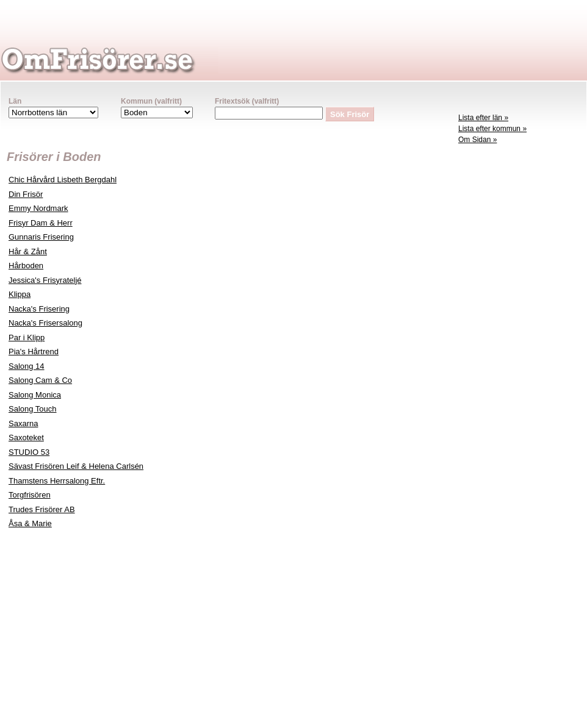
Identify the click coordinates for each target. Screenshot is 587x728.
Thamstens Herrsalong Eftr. (57, 481)
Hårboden (26, 266)
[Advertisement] (519, 339)
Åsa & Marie (30, 523)
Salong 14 (27, 366)
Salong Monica (35, 395)
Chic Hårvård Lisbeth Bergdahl (63, 180)
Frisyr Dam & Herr (41, 223)
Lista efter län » (483, 118)
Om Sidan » (477, 140)
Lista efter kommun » (492, 129)
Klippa (20, 294)
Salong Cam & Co (40, 380)
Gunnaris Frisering (41, 237)
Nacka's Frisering (39, 309)
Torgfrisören (30, 495)
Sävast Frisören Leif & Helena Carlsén (76, 466)
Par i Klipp (27, 337)
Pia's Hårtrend (34, 352)
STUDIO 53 (29, 452)
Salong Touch (33, 409)
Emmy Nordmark (38, 208)
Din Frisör (26, 194)
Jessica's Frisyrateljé (45, 280)
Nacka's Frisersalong (45, 323)
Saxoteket (26, 437)
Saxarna (23, 423)
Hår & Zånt (28, 252)
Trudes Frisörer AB (42, 509)
